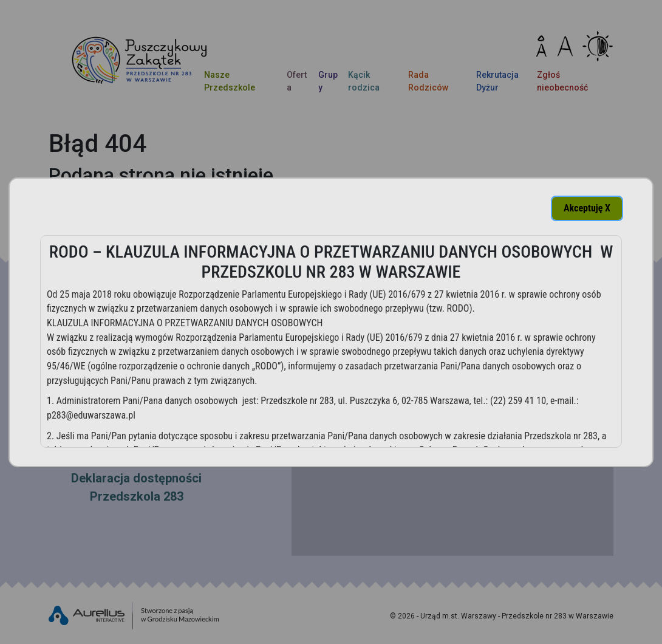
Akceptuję (587, 208)
